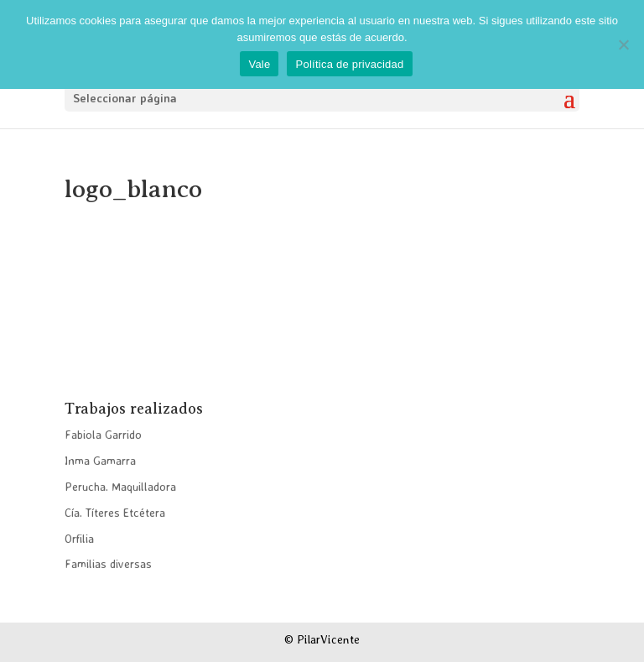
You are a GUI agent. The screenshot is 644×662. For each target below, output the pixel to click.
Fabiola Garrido (103, 434)
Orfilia (79, 538)
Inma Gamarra (100, 460)
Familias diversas (108, 563)
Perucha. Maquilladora (120, 486)
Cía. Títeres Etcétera (115, 512)
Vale (259, 64)
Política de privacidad (349, 64)
